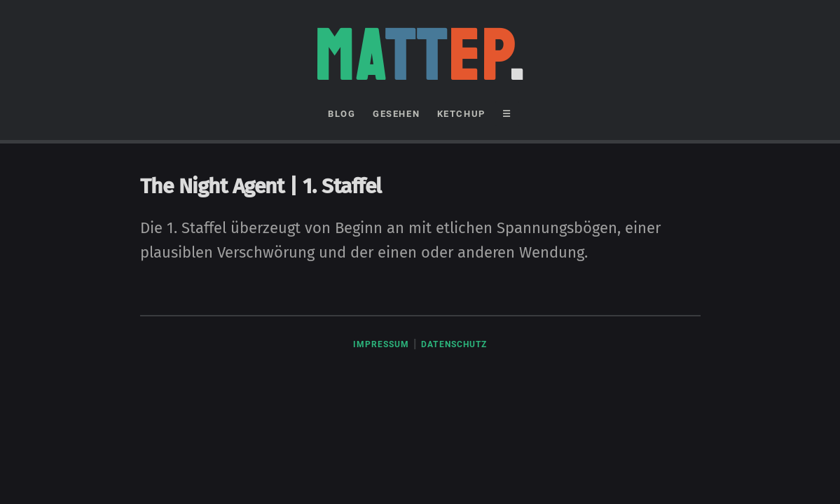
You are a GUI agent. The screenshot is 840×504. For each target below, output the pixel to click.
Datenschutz (454, 344)
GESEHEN (396, 114)
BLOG (342, 114)
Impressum (381, 344)
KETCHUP (461, 114)
